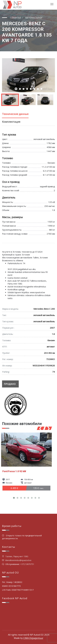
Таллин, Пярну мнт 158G (15, 556)
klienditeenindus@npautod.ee (18, 560)
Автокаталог (34, 18)
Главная (15, 18)
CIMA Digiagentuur (33, 638)
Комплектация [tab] (11, 122)
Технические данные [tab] (15, 114)
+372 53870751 (27, 564)
